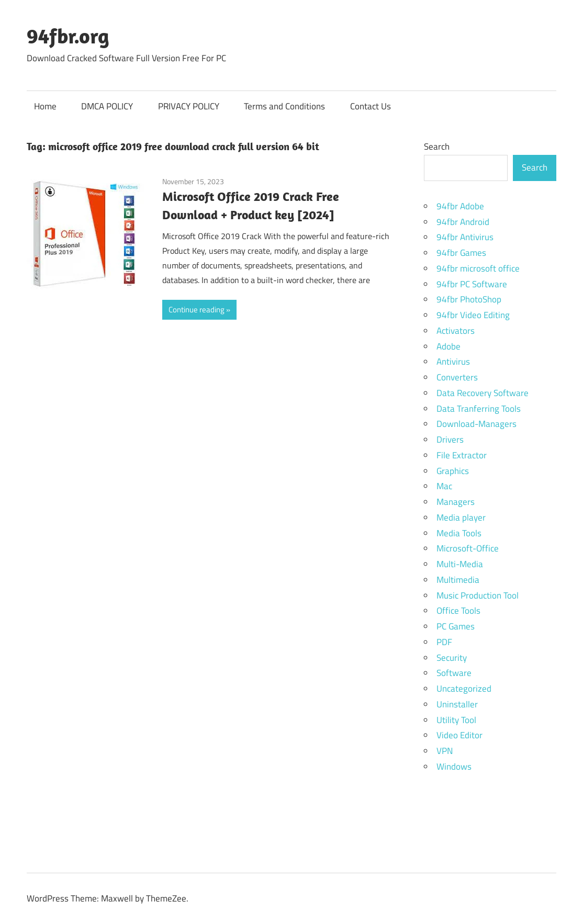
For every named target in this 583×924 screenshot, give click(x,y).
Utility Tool (456, 720)
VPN (445, 751)
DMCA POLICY (107, 106)
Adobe (449, 346)
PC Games (456, 626)
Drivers (450, 440)
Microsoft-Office (468, 548)
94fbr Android (463, 222)
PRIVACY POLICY (189, 106)
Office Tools (458, 611)
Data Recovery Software (483, 393)
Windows (454, 767)
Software (454, 673)
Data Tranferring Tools (479, 409)
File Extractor (462, 455)
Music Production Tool (478, 595)
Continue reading (197, 309)
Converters (457, 377)
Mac (444, 486)
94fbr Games (461, 253)
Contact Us (371, 106)
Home (45, 106)
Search (437, 147)
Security (452, 658)
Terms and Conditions (284, 106)
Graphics (453, 471)
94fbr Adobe (460, 206)
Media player (461, 517)
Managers (456, 502)
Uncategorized (464, 689)
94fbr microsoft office (478, 268)
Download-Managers (477, 424)
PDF (444, 642)
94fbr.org (68, 36)
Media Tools (459, 533)
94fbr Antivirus (465, 237)
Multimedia (458, 580)
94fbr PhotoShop (469, 299)
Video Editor (459, 735)
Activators (456, 331)
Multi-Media (460, 564)
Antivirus (453, 362)
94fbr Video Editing (473, 315)
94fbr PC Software (472, 284)
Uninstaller (457, 704)
